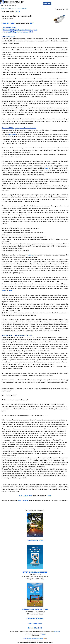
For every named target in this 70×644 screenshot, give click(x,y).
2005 (30, 496)
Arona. (10, 28)
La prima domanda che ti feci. (18, 32)
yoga (46, 168)
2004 (26, 496)
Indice (18, 11)
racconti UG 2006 (22, 8)
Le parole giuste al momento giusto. (20, 30)
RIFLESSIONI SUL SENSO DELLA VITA (35, 610)
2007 (49, 496)
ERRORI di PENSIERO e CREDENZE (35, 572)
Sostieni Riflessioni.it (35, 628)
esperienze (11, 8)
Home (2, 8)
